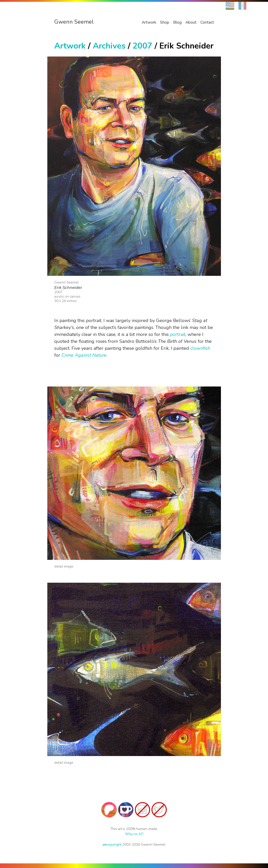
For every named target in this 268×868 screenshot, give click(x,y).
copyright (112, 845)
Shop (165, 22)
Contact (207, 22)
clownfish (200, 348)
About (191, 22)
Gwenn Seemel (74, 22)
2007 (142, 46)
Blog (177, 22)
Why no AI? (134, 834)
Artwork (149, 22)
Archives (109, 46)
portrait (178, 334)
